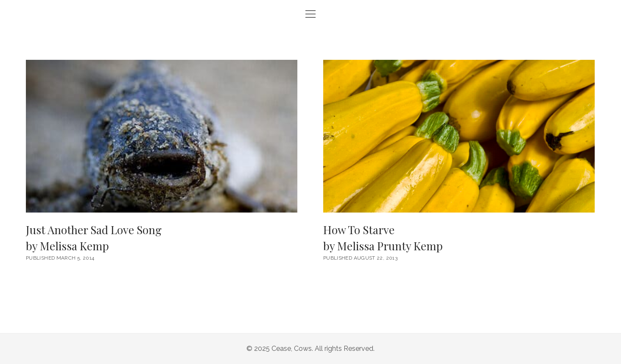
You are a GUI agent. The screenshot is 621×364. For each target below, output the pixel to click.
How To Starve (459, 238)
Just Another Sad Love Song (162, 238)
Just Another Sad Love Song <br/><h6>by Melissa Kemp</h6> (162, 136)
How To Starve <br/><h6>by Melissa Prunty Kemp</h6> (459, 136)
